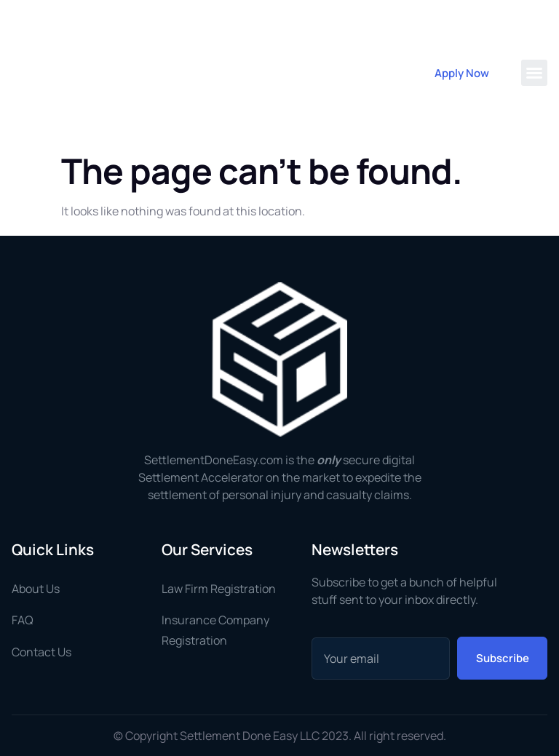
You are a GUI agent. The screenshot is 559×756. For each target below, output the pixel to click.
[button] (534, 73)
